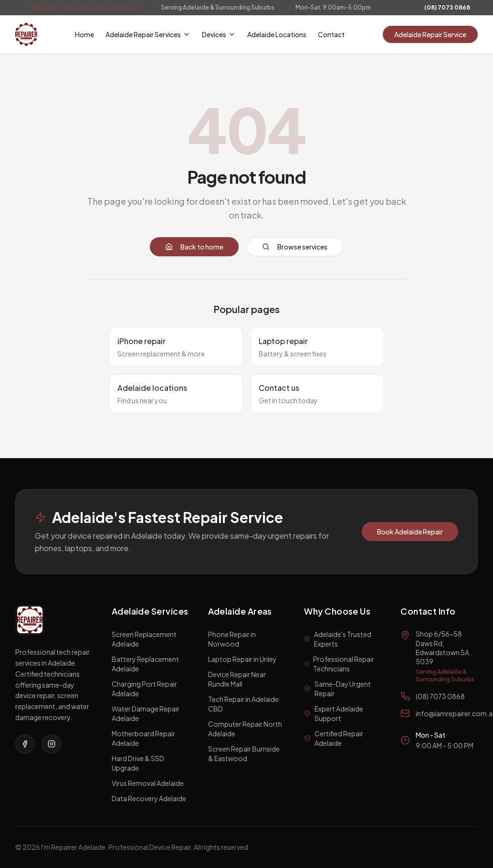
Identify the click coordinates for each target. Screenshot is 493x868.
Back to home (194, 247)
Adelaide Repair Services (148, 34)
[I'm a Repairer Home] (26, 34)
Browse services (295, 247)
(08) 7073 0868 (447, 7)
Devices (219, 34)
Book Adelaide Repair (410, 532)
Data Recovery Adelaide (149, 798)
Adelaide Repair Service (430, 34)
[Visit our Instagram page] (52, 744)
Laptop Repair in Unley (242, 659)
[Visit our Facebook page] (25, 744)
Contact (331, 34)
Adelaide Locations (277, 34)
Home (84, 34)
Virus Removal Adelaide (148, 783)
